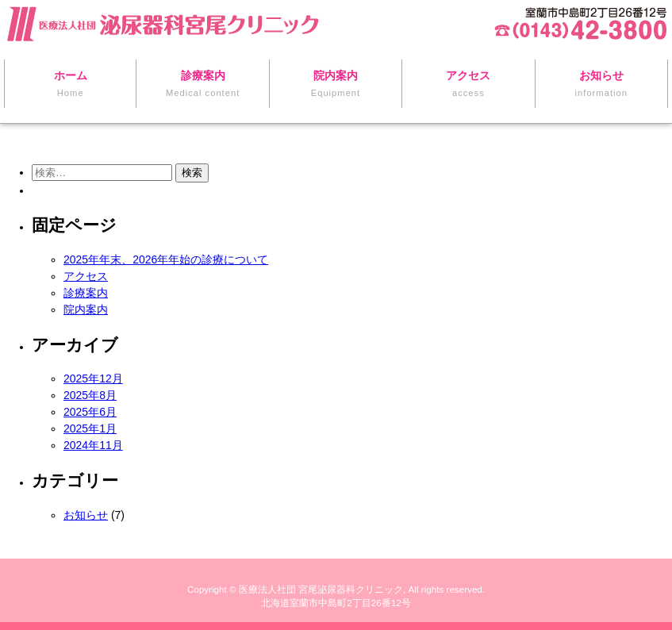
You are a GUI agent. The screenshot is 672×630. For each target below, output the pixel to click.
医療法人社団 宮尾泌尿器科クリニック (321, 589)
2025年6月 (90, 412)
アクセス (86, 276)
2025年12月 (93, 378)
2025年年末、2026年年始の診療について (166, 259)
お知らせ (86, 515)
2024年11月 (93, 445)
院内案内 (86, 309)
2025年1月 (90, 428)
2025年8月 (90, 395)
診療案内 (86, 293)
